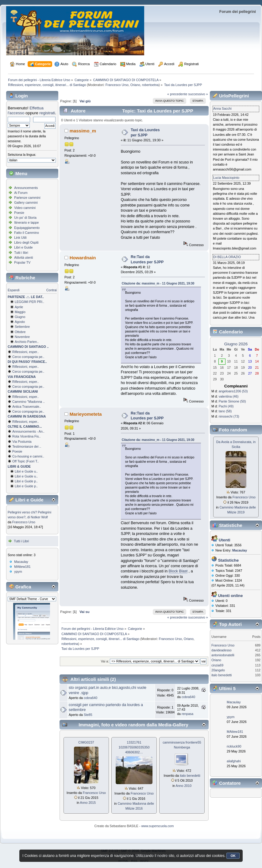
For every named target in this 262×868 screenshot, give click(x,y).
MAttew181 (22, 567)
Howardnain (83, 258)
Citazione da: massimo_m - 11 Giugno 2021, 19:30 (158, 283)
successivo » (198, 94)
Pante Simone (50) (232, 401)
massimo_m (83, 131)
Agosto (20, 322)
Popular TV (22, 262)
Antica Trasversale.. (27, 407)
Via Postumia (22, 442)
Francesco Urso (117, 85)
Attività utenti (23, 257)
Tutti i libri (21, 253)
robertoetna (150, 85)
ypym (18, 571)
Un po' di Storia (25, 218)
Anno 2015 (88, 803)
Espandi (14, 290)
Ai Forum (21, 193)
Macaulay (21, 562)
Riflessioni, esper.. (25, 352)
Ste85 (88, 715)
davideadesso (222, 650)
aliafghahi (234, 761)
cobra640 (91, 698)
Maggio (20, 312)
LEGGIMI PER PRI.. (29, 302)
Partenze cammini (27, 198)
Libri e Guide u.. (26, 471)
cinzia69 (217, 665)
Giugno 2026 (236, 344)
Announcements (26, 188)
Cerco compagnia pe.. (28, 357)
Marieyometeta (86, 414)
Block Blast (178, 571)
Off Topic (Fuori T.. (25, 461)
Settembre (22, 327)
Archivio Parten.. (27, 342)
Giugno (20, 317)
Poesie (19, 213)
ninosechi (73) (229, 416)
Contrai (52, 290)
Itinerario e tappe (26, 222)
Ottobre (20, 332)
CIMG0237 (86, 742)
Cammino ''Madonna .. (29, 402)
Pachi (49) (226, 406)
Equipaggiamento (27, 228)
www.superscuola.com (157, 826)
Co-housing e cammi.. (28, 456)
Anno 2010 (184, 786)
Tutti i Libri (21, 541)
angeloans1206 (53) (233, 391)
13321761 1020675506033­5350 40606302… (134, 747)
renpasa (187, 714)
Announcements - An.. (28, 431)
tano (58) (225, 411)
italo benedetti (190, 776)
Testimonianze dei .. (27, 446)
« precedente (177, 94)
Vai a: (105, 661)
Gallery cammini (26, 202)
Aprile (19, 307)
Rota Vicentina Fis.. (26, 436)
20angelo (218, 670)
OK (233, 856)
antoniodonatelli (223, 655)
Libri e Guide (23, 247)
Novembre (22, 337)
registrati (47, 113)
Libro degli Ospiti (26, 242)
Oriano (135, 85)
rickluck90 (234, 746)
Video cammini (25, 208)
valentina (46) (229, 396)
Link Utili (20, 238)
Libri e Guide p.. (26, 481)
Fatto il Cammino (27, 233)
